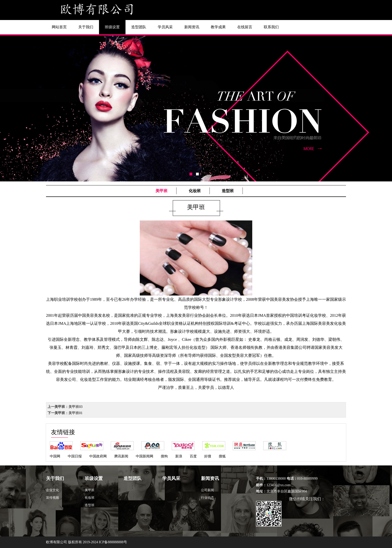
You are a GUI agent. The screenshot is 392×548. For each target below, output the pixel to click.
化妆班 (195, 191)
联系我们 (271, 27)
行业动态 (207, 498)
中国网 (55, 456)
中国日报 (75, 456)
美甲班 (161, 191)
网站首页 (59, 27)
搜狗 (164, 456)
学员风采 (165, 27)
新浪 (179, 456)
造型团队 (139, 27)
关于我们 (86, 27)
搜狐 (222, 456)
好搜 (208, 456)
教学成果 (218, 27)
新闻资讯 (192, 27)
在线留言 (245, 27)
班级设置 (112, 27)
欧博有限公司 (56, 542)
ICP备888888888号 (113, 542)
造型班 (228, 191)
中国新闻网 (144, 456)
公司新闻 (207, 490)
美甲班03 (75, 407)
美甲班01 (75, 413)
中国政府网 (98, 456)
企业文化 (52, 490)
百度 (193, 456)
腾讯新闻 (121, 456)
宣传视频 (52, 498)
